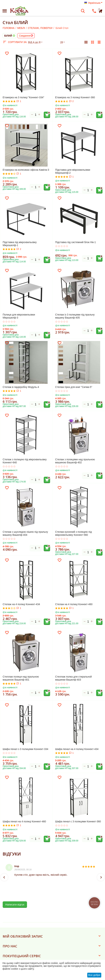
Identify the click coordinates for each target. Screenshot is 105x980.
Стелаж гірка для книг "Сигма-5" (74, 387)
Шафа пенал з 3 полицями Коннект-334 (25, 749)
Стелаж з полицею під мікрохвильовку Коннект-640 (25, 461)
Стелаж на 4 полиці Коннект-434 (21, 604)
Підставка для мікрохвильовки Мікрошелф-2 (73, 171)
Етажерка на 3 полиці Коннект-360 (75, 97)
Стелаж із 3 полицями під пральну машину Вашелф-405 (75, 316)
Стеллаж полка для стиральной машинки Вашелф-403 (74, 678)
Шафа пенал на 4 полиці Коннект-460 (24, 821)
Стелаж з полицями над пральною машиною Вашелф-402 (75, 461)
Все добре (94, 975)
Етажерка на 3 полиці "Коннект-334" (23, 97)
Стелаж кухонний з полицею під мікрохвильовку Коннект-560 (74, 533)
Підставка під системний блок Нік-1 (76, 242)
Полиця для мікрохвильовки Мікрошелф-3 (19, 316)
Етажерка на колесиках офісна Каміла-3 (26, 170)
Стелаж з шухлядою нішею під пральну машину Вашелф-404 (25, 533)
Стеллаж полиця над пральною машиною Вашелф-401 (21, 678)
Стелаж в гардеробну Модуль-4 (21, 387)
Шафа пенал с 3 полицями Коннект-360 (78, 821)
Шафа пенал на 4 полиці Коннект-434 (77, 749)
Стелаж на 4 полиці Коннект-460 (74, 604)
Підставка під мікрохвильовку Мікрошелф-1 (20, 244)
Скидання (26, 36)
